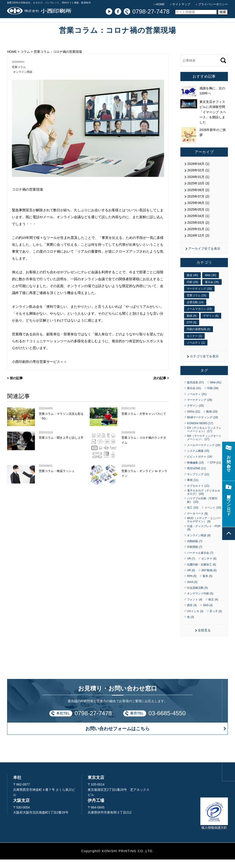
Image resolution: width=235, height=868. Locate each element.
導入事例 (84, 27)
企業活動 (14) (195, 311)
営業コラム (19, 76)
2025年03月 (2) (198, 231)
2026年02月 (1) (198, 179)
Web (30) (211, 284)
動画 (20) (212, 420)
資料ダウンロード (218, 27)
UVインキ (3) (195, 620)
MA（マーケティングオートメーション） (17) (204, 446)
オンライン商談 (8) (199, 544)
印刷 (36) (213, 397)
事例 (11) (193, 489)
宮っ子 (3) (216, 620)
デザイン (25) (195, 414)
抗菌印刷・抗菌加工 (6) (201, 573)
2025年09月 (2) (198, 198)
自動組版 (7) (195, 550)
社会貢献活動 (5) (197, 597)
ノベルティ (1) (196, 351)
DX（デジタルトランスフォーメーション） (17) (204, 438)
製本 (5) (207, 585)
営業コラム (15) (197, 304)
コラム (117, 27)
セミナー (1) (194, 345)
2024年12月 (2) (198, 244)
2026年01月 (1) (198, 185)
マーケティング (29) (200, 408)
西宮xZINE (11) (196, 477)
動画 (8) (192, 324)
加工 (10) (193, 516)
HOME (160, 4)
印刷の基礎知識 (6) (199, 338)
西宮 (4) (192, 614)
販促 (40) (192, 284)
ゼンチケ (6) (209, 567)
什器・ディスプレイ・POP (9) (204, 536)
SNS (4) (208, 614)
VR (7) (191, 567)
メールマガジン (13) (199, 318)
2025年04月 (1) (198, 225)
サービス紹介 (50, 27)
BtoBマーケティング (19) (203, 426)
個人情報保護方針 (214, 836)
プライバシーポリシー (213, 4)
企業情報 (151, 27)
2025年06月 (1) (198, 212)
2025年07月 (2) (198, 205)
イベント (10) (213, 516)
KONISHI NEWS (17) (200, 432)
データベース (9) (197, 522)
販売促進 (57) (195, 391)
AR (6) (191, 579)
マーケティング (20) (199, 297)
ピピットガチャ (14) (200, 465)
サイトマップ (181, 4)
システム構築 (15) (198, 459)
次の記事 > (161, 387)
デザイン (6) (211, 324)
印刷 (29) (192, 291)
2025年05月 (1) (198, 218)
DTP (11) (215, 471)
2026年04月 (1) (198, 172)
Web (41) (216, 391)
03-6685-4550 (167, 722)
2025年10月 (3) (198, 192)
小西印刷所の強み (17, 27)
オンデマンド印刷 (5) (200, 602)
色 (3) (190, 625)
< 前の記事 (15, 387)
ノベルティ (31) (197, 403)
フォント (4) (195, 608)
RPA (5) (192, 585)
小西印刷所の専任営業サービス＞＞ (39, 371)
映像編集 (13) (195, 471)
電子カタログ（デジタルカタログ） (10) (204, 501)
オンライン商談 (24, 81)
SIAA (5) (192, 591)
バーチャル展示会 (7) (200, 561)
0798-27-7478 (93, 722)
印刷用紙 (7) (195, 556)
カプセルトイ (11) (198, 495)
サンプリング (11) (198, 483)
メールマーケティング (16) (204, 454)
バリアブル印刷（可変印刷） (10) (202, 509)
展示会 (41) (194, 397)
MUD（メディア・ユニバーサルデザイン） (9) (204, 528)
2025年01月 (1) (198, 237)
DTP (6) (192, 331)
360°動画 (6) (209, 579)
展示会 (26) (212, 291)
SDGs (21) (194, 420)
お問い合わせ (185, 27)
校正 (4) (213, 608)
